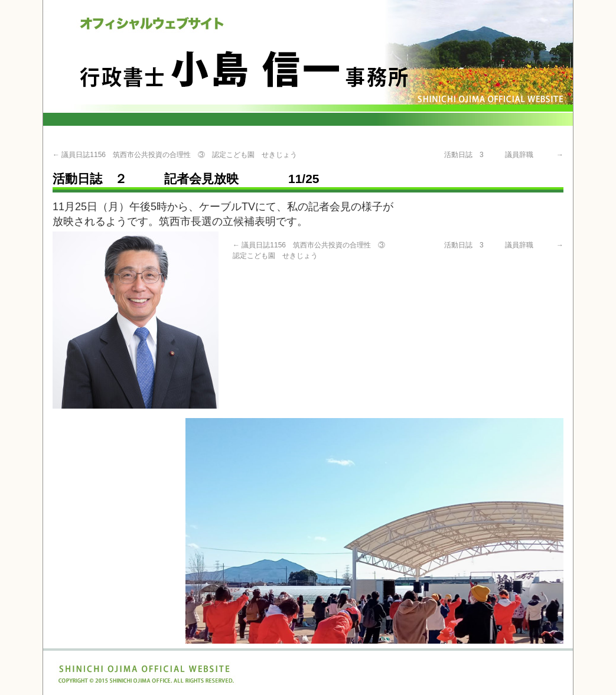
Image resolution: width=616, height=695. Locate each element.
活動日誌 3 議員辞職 (504, 155)
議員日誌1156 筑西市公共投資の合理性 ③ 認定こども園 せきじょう (175, 155)
